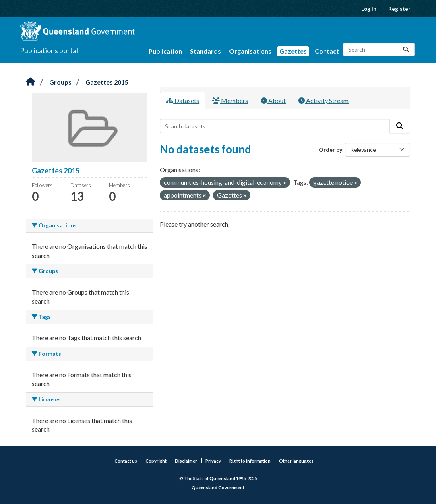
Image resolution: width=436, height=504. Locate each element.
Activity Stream (324, 100)
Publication (165, 51)
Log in (369, 9)
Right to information (250, 461)
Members (230, 100)
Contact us (126, 461)
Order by (330, 150)
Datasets (183, 100)
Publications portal (49, 50)
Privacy (213, 461)
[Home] (31, 82)
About (273, 100)
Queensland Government (218, 488)
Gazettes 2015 (107, 82)
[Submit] (406, 49)
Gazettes (293, 51)
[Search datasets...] (379, 49)
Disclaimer (186, 461)
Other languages (296, 461)
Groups (60, 82)
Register (399, 9)
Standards (205, 51)
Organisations (250, 51)
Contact (327, 51)
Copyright (156, 461)
